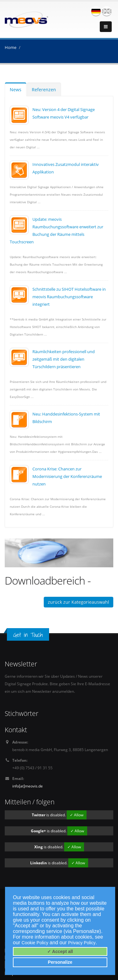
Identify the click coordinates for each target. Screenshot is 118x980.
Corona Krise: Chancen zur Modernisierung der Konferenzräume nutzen (67, 476)
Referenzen (44, 90)
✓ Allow (77, 815)
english (107, 11)
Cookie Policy (35, 943)
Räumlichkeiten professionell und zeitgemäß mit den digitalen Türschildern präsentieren (64, 359)
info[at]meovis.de (28, 786)
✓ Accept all (60, 951)
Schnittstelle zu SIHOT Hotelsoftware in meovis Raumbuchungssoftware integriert (69, 297)
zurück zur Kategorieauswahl (79, 602)
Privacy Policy (82, 943)
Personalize (60, 962)
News (16, 90)
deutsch (96, 11)
